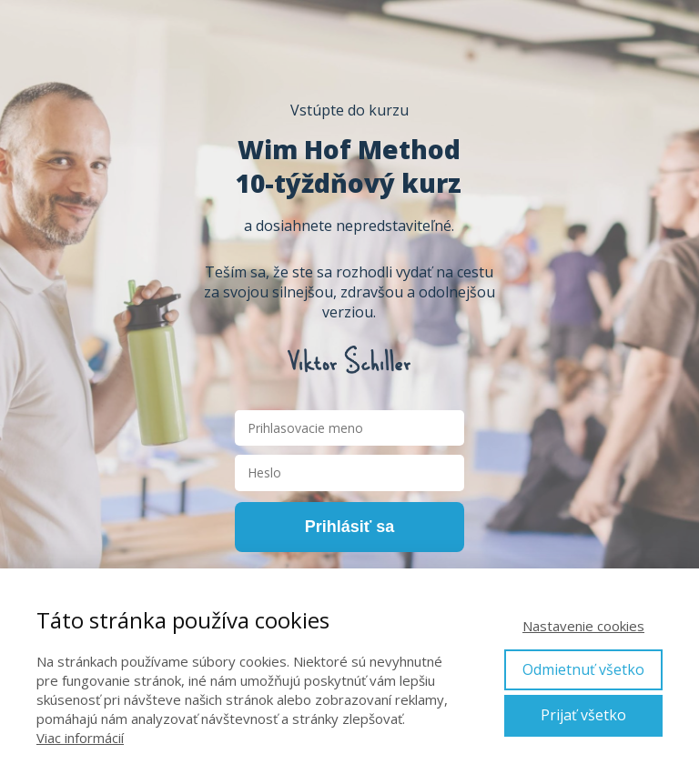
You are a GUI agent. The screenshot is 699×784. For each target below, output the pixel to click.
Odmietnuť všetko (583, 669)
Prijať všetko (583, 715)
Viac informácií (80, 738)
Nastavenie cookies (583, 626)
